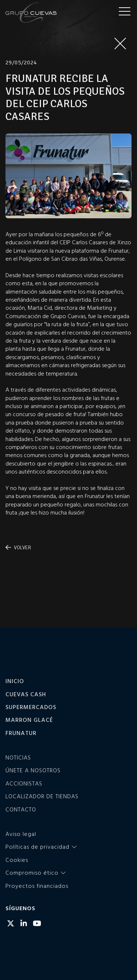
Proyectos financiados (37, 886)
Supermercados (31, 707)
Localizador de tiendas (42, 796)
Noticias (18, 757)
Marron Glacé (29, 720)
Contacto (21, 809)
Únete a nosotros (33, 770)
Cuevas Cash (26, 694)
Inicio (15, 681)
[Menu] (125, 11)
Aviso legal (21, 834)
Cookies (17, 860)
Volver (18, 548)
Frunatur (21, 733)
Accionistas (24, 783)
